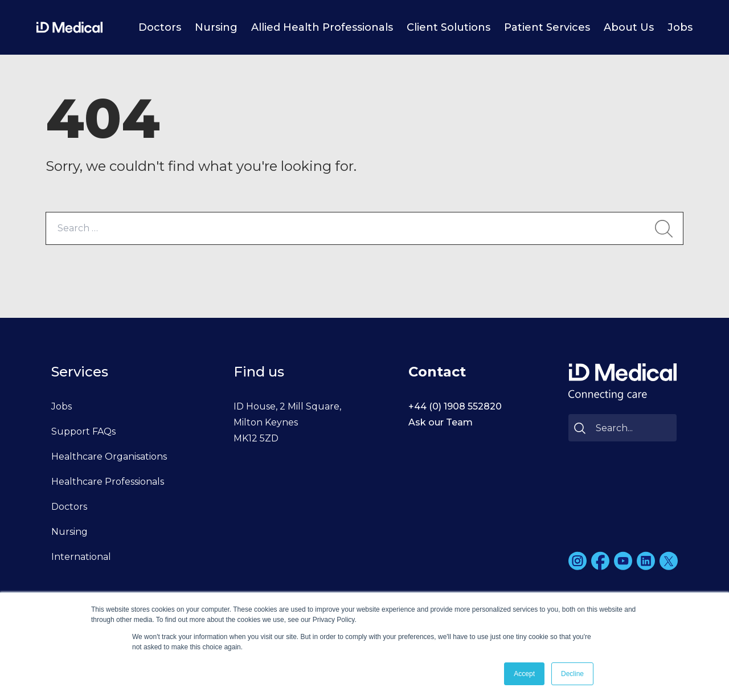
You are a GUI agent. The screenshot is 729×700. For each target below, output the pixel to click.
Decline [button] (572, 674)
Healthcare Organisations (109, 457)
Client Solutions (449, 27)
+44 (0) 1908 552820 (455, 406)
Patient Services (547, 27)
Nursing (216, 27)
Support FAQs (83, 431)
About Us (629, 27)
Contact (437, 372)
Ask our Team (441, 422)
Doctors (160, 27)
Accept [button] (524, 674)
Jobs (680, 27)
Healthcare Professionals (108, 482)
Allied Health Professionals (322, 27)
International (81, 557)
